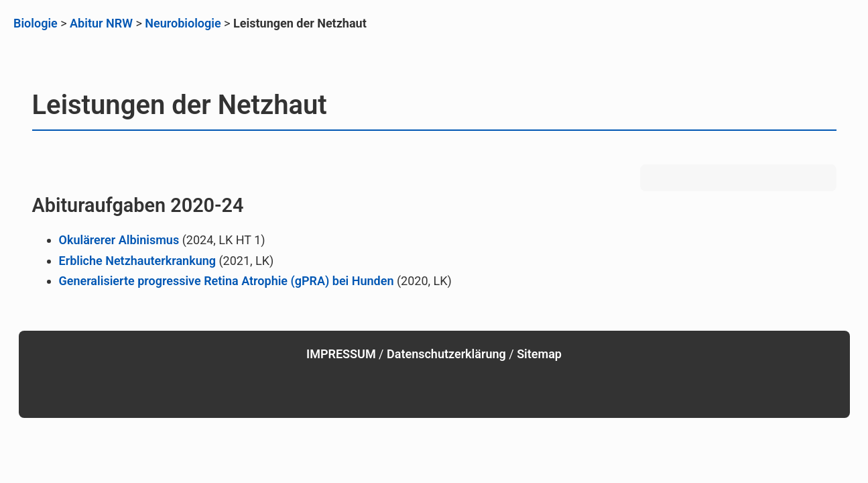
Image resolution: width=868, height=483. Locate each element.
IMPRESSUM (341, 354)
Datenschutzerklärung (446, 354)
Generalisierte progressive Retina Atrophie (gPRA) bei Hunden (227, 281)
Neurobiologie (183, 23)
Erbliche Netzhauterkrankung (137, 261)
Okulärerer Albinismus (119, 240)
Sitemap (539, 354)
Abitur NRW (101, 23)
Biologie (36, 23)
